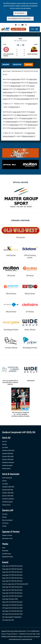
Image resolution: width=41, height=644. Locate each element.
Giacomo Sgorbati (27, 118)
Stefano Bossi (21, 89)
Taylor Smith (17, 112)
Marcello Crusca (32, 125)
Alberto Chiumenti (23, 115)
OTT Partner (30, 312)
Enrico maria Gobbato (23, 99)
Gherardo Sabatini (32, 122)
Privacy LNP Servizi (12, 634)
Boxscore (6, 64)
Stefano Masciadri (12, 122)
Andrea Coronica (8, 92)
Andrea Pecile (16, 83)
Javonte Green (16, 79)
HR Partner (30, 276)
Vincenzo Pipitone (27, 92)
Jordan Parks (33, 79)
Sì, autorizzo (19, 13)
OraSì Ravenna (33, 54)
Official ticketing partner (30, 256)
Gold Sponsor (11, 255)
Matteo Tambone (8, 118)
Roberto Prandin (16, 86)
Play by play (17, 64)
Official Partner (11, 294)
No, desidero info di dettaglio (19, 19)
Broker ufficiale (30, 330)
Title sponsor (21, 237)
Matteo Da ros (33, 83)
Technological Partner (11, 330)
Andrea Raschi (14, 125)
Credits (38, 634)
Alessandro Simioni (12, 96)
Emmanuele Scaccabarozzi (18, 128)
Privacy (3, 634)
